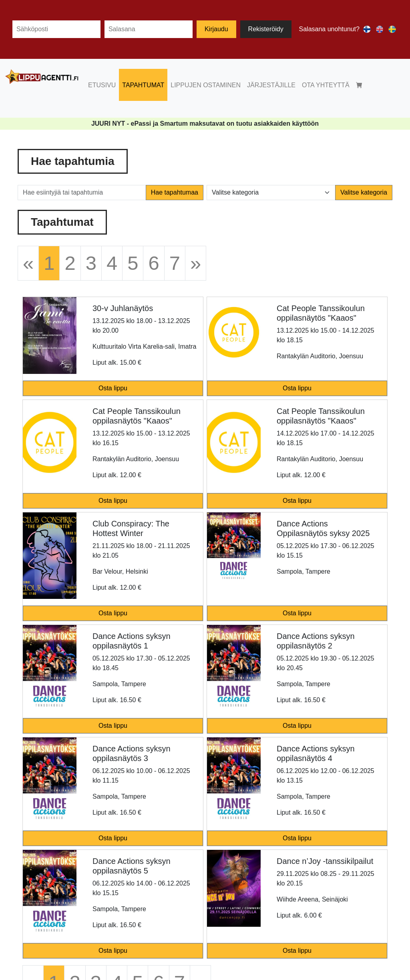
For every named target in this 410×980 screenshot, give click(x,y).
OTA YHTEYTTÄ (326, 85)
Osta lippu (113, 388)
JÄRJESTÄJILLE (271, 85)
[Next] (196, 263)
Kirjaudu (216, 29)
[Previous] (28, 263)
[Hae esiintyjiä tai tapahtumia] (82, 193)
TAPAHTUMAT (143, 85)
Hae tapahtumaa (175, 192)
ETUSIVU (102, 85)
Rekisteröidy (266, 29)
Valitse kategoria (364, 192)
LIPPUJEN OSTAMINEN (206, 85)
